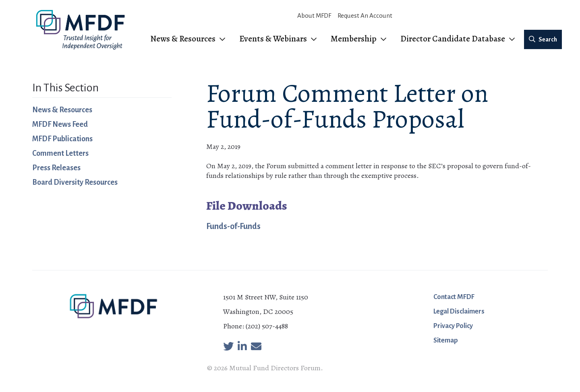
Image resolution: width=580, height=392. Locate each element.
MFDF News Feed (60, 124)
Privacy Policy (453, 326)
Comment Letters (60, 153)
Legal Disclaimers (459, 312)
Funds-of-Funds (233, 226)
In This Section (65, 88)
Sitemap (446, 340)
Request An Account (365, 15)
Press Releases (56, 168)
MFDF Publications (62, 139)
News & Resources (62, 110)
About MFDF (314, 15)
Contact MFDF (454, 297)
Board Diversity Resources (75, 182)
